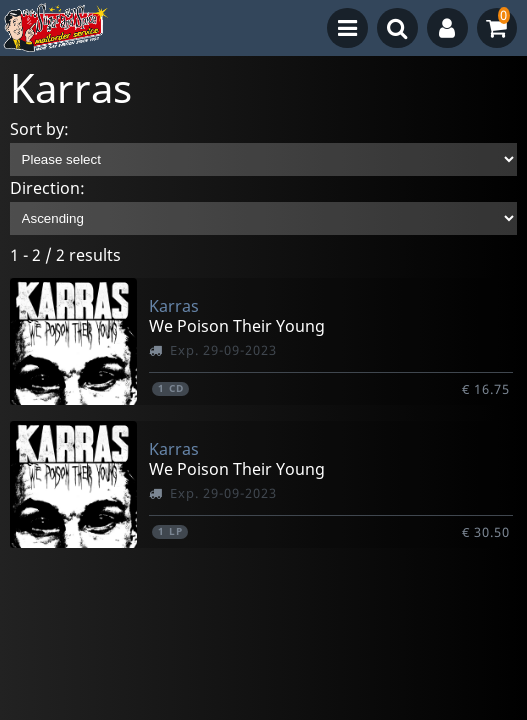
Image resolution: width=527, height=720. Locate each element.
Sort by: (39, 129)
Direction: (47, 188)
